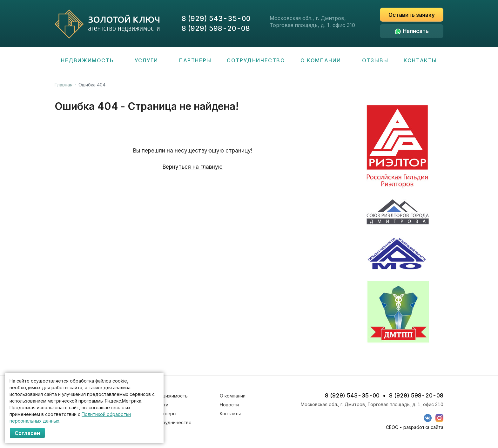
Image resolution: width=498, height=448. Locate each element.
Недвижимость (90, 60)
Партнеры (195, 60)
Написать (416, 31)
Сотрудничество (256, 60)
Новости (229, 405)
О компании (324, 60)
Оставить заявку (412, 15)
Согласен (27, 433)
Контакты (420, 60)
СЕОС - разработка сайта (415, 427)
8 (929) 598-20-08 (216, 28)
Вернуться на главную (193, 167)
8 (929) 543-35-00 (216, 18)
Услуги (149, 60)
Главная (64, 85)
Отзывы (375, 60)
